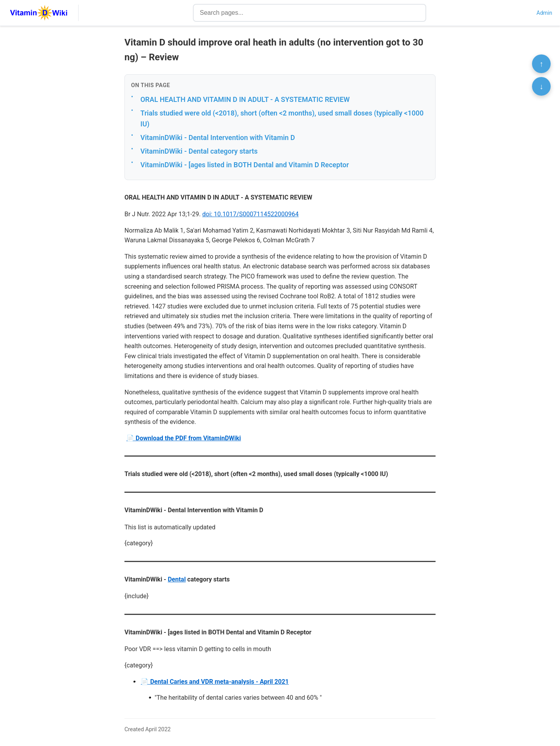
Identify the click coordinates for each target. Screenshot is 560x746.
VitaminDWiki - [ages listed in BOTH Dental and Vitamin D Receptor (245, 165)
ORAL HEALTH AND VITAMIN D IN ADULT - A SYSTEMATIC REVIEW (245, 99)
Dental (177, 579)
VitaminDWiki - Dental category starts (199, 151)
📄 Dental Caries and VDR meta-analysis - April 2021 (215, 682)
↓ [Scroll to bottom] (541, 86)
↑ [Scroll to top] (541, 64)
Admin (544, 13)
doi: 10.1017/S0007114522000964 (250, 214)
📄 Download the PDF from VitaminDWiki (184, 438)
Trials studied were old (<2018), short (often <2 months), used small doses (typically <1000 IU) (282, 119)
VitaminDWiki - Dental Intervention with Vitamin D (218, 137)
